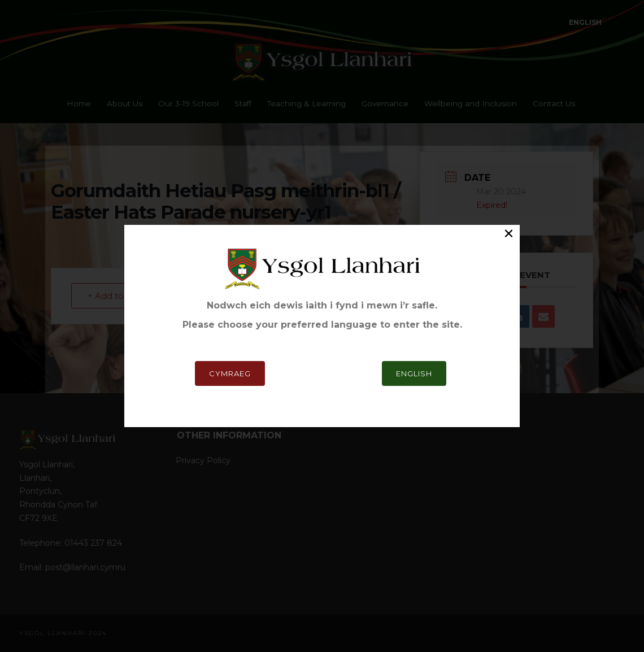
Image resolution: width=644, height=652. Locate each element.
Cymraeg (230, 251)
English (414, 251)
